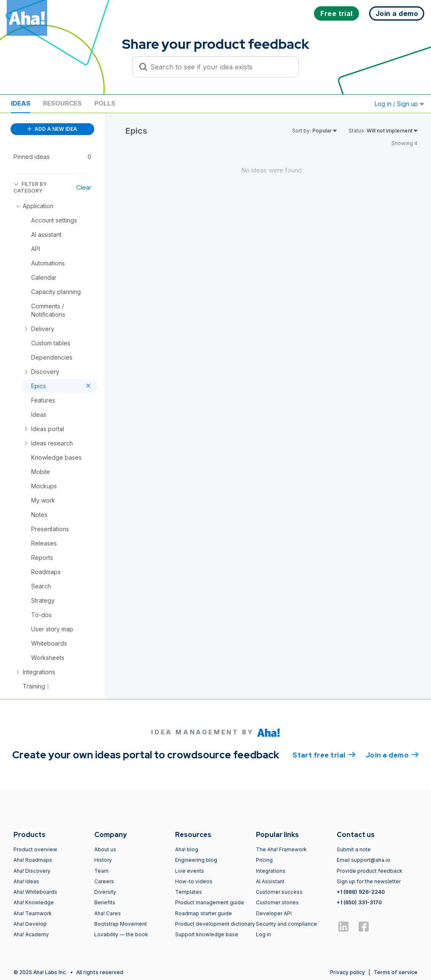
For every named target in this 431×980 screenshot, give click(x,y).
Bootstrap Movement (121, 924)
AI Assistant (270, 881)
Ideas (21, 103)
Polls (105, 103)
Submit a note (354, 849)
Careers (104, 881)
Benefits (105, 902)
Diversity (105, 892)
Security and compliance (286, 924)
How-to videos (194, 881)
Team (101, 871)
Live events (190, 871)
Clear (84, 187)
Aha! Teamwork (33, 913)
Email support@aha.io (363, 860)
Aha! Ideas (26, 881)
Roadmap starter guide (204, 913)
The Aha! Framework (281, 849)
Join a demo (392, 755)
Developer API (274, 913)
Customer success (279, 892)
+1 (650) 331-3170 (359, 902)
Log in (263, 934)
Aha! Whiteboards (35, 892)
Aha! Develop (30, 924)
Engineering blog (196, 860)
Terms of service (396, 972)
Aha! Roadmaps (33, 860)
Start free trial (324, 755)
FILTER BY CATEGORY (30, 187)
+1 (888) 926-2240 (361, 892)
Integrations (271, 871)
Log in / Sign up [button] (399, 104)
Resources (62, 103)
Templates (189, 892)
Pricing (264, 860)
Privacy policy (347, 972)
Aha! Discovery (32, 871)
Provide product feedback (370, 871)
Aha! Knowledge (34, 902)
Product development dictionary (215, 924)
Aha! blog (187, 849)
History (103, 860)
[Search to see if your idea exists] (219, 67)
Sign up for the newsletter (369, 881)
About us (105, 849)
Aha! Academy (31, 934)
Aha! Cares (108, 913)
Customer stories (277, 902)
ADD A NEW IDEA (52, 129)
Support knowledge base (207, 934)
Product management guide (210, 902)
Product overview (35, 849)
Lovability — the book (121, 934)
